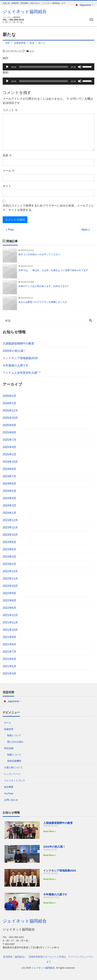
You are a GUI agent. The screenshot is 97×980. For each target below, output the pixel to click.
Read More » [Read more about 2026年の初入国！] (50, 855)
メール (9, 171)
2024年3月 (10, 506)
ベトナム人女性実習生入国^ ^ (22, 373)
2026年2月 (10, 396)
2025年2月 (10, 454)
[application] (48, 67)
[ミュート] (80, 67)
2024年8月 (10, 469)
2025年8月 (10, 432)
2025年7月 (10, 440)
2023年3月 (10, 557)
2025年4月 (10, 447)
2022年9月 (10, 593)
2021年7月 (10, 652)
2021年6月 (10, 659)
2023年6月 (10, 549)
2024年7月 (10, 476)
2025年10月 (10, 418)
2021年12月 (10, 615)
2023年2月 (10, 564)
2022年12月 (10, 571)
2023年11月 (10, 527)
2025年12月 (10, 411)
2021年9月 (10, 637)
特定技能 (9, 748)
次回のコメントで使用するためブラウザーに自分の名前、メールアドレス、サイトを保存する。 (48, 208)
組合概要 (9, 787)
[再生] (7, 67)
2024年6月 (10, 484)
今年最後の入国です (16, 365)
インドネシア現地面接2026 (20, 358)
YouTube (9, 793)
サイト (7, 186)
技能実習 (9, 729)
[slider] (44, 67)
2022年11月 (10, 579)
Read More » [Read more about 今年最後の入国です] (50, 903)
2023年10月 (10, 535)
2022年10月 (10, 586)
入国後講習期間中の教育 (18, 344)
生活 (32, 51)
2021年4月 (10, 674)
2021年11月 (10, 622)
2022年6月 (10, 608)
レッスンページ (12, 774)
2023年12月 (10, 520)
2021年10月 (10, 630)
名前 (7, 155)
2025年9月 (10, 425)
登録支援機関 (14, 761)
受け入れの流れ (15, 742)
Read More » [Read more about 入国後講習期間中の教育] (50, 831)
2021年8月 (10, 644)
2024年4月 (10, 498)
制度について (14, 735)
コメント (10, 110)
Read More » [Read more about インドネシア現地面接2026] (50, 879)
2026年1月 (10, 403)
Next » (86, 230)
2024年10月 (10, 462)
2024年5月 (10, 491)
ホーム (8, 723)
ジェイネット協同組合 (25, 11)
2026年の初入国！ (14, 351)
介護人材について (13, 767)
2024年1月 (10, 513)
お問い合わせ (11, 800)
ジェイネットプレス (15, 780)
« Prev (10, 230)
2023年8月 (10, 542)
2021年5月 (10, 666)
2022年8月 (10, 600)
